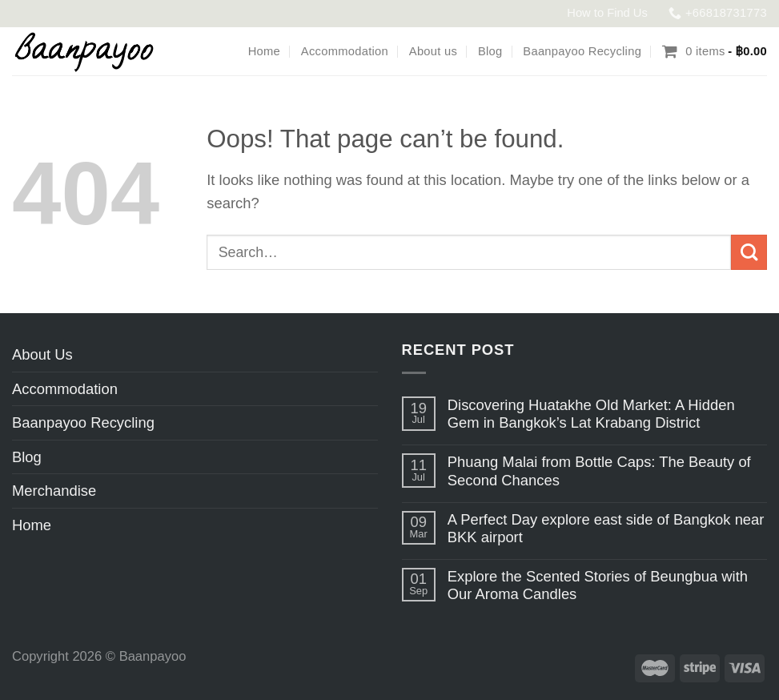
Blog (490, 51)
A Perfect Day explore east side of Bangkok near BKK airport (606, 528)
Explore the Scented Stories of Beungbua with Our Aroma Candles (598, 585)
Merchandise (54, 491)
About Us (42, 354)
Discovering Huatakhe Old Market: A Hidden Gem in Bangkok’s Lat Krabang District (591, 414)
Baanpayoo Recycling (582, 51)
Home (264, 51)
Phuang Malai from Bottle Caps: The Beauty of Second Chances (599, 471)
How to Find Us (607, 13)
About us (433, 51)
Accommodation (345, 51)
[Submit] (749, 253)
